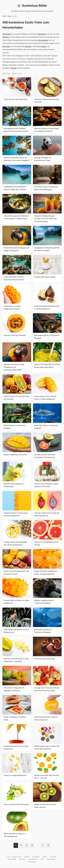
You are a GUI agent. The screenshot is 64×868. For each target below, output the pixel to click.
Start (4, 16)
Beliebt (27, 857)
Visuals (14, 68)
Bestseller (36, 857)
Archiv (45, 857)
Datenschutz (51, 859)
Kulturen (28, 46)
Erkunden (6, 46)
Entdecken (7, 34)
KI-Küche (53, 857)
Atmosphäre (43, 40)
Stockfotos (42, 34)
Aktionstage (12, 859)
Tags (9, 16)
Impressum (32, 862)
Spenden (22, 859)
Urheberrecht (33, 859)
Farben (43, 46)
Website (6, 37)
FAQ (42, 859)
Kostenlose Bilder (32, 6)
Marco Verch (17, 857)
